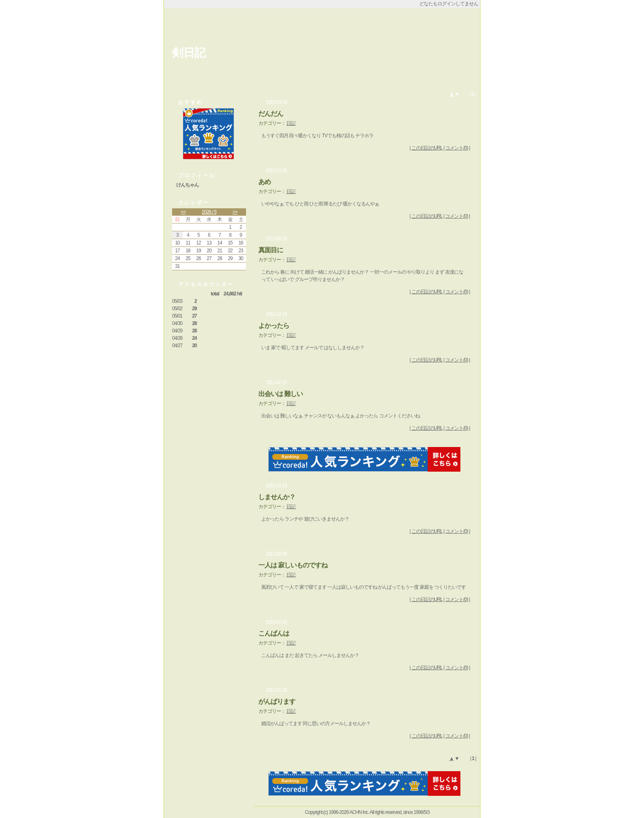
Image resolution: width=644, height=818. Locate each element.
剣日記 (189, 53)
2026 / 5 (209, 212)
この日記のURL (427, 148)
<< (183, 212)
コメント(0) (457, 148)
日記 (291, 123)
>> (235, 212)
